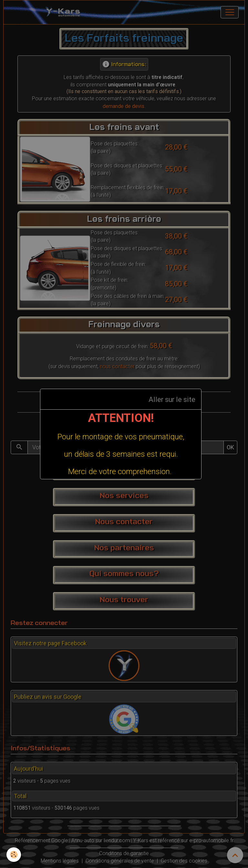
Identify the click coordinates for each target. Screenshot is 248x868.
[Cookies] (14, 855)
